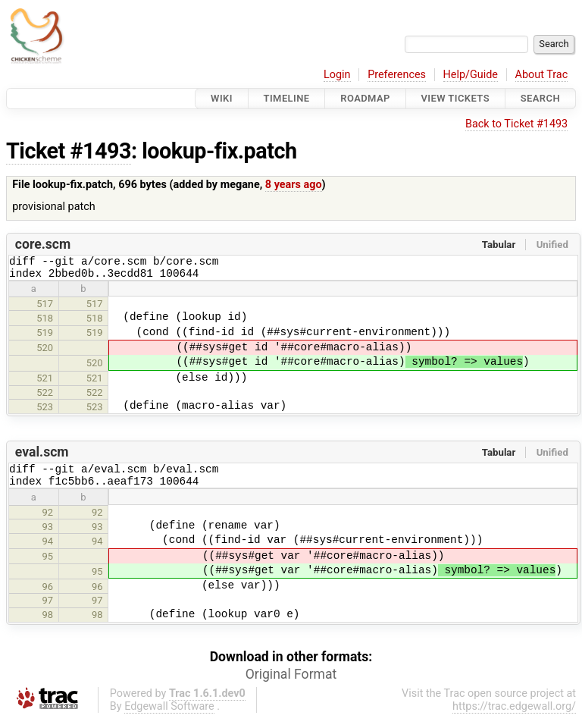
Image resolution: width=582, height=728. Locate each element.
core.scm (43, 244)
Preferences (397, 75)
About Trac (542, 75)
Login (337, 75)
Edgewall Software (169, 715)
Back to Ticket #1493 (516, 124)
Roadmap (365, 98)
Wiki (222, 98)
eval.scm (42, 457)
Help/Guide (471, 75)
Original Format (291, 683)
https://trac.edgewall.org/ (514, 715)
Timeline (287, 98)
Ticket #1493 (69, 151)
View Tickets (455, 98)
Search (540, 98)
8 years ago (294, 185)
